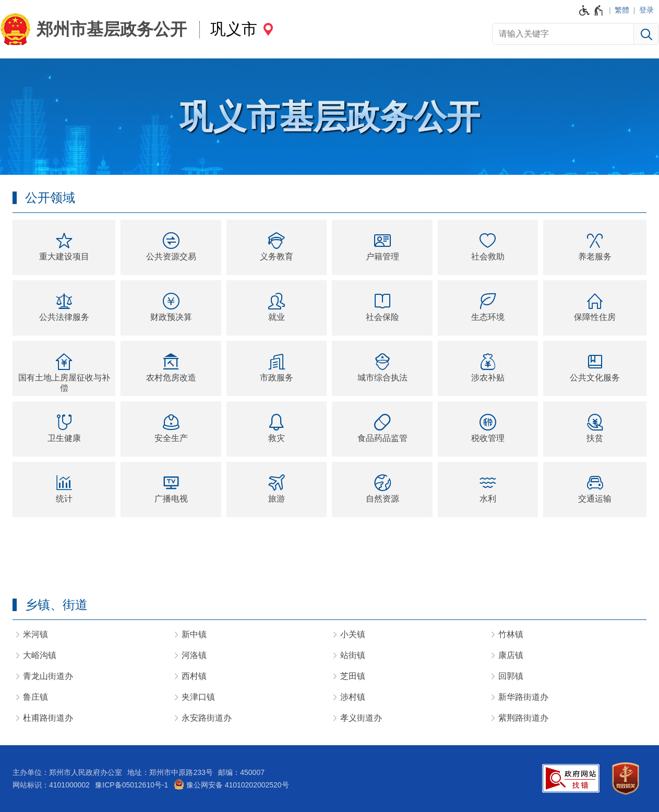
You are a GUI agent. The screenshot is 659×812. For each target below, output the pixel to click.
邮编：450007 (241, 772)
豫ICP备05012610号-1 (131, 785)
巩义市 (234, 29)
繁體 (622, 10)
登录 (646, 10)
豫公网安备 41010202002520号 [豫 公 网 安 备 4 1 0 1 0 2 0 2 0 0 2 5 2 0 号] (231, 784)
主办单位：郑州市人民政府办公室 (67, 772)
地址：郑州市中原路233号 (170, 772)
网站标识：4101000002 (51, 785)
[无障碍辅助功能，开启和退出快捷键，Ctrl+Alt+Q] (591, 10)
